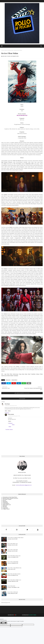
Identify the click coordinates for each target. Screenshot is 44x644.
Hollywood (8, 380)
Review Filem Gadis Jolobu (13, 550)
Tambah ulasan (9, 430)
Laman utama (4, 50)
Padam (9, 411)
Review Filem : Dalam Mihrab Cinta (14, 568)
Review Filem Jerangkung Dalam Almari (15, 538)
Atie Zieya (7, 404)
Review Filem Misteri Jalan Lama (14, 556)
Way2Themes (19, 615)
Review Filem (11, 50)
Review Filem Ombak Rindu (13, 562)
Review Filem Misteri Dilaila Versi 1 (14, 580)
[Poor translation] (5, 623)
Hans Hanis (4, 56)
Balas (6, 411)
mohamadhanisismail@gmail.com (24, 485)
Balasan (7, 413)
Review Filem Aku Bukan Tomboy (14, 574)
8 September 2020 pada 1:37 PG (14, 416)
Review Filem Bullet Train (13, 544)
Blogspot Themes (32, 615)
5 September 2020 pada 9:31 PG (11, 406)
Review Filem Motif (11, 586)
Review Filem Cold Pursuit (13, 592)
